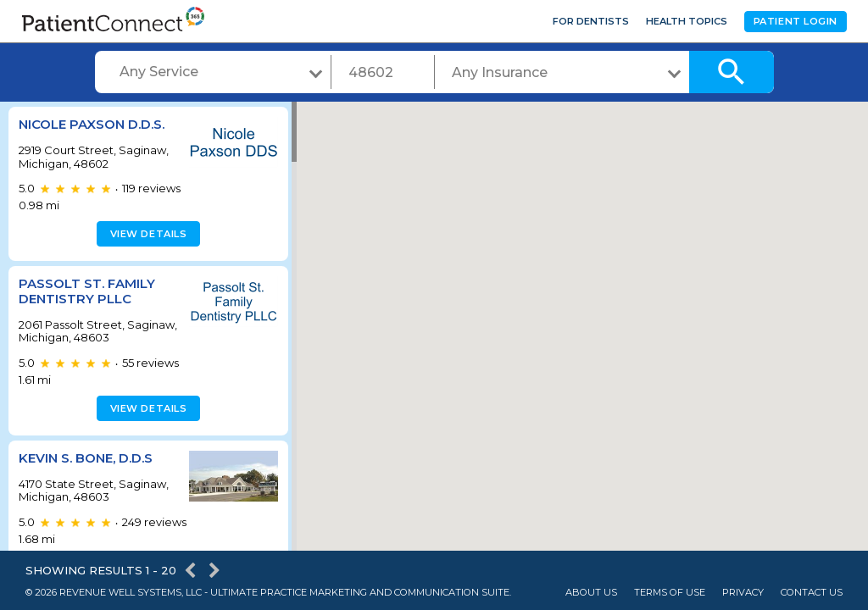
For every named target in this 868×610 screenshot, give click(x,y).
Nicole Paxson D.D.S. (92, 124)
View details (146, 234)
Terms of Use (670, 593)
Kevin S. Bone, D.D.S (86, 458)
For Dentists (591, 21)
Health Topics (687, 21)
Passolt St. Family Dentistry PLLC (87, 291)
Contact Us (812, 593)
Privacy (743, 593)
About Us (591, 593)
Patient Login (796, 21)
